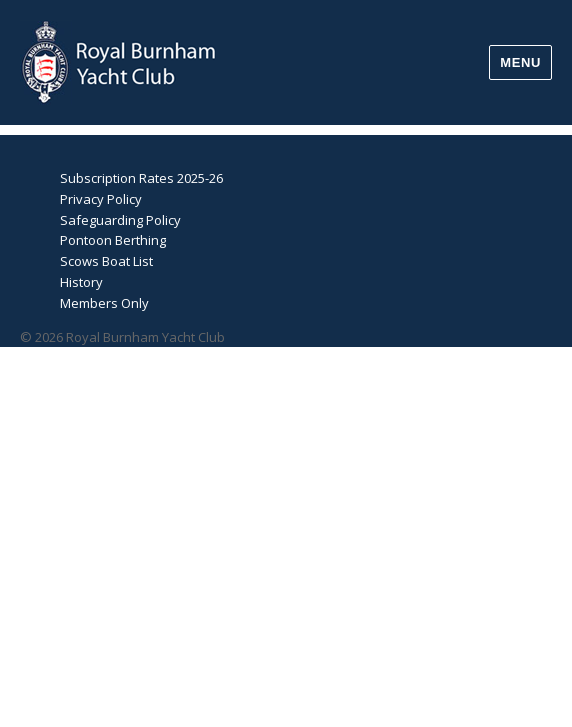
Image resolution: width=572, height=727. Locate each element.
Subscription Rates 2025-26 (141, 178)
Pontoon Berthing (113, 240)
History (81, 282)
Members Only (104, 303)
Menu (520, 62)
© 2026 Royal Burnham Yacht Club (122, 337)
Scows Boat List (106, 261)
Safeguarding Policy (120, 220)
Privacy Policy (101, 199)
